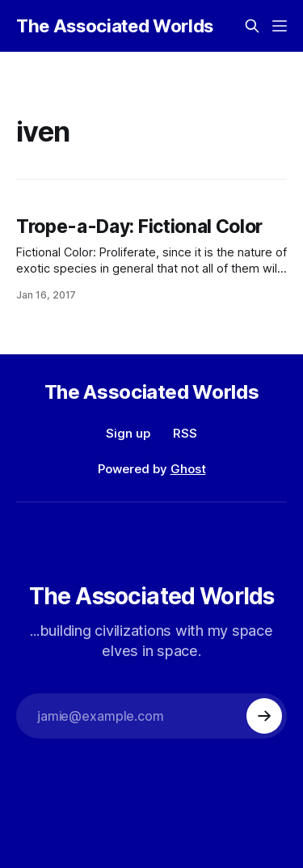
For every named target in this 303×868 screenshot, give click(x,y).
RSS (185, 433)
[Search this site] (252, 26)
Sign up (128, 433)
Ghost (188, 469)
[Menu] (280, 26)
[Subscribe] (264, 716)
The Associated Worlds (115, 26)
